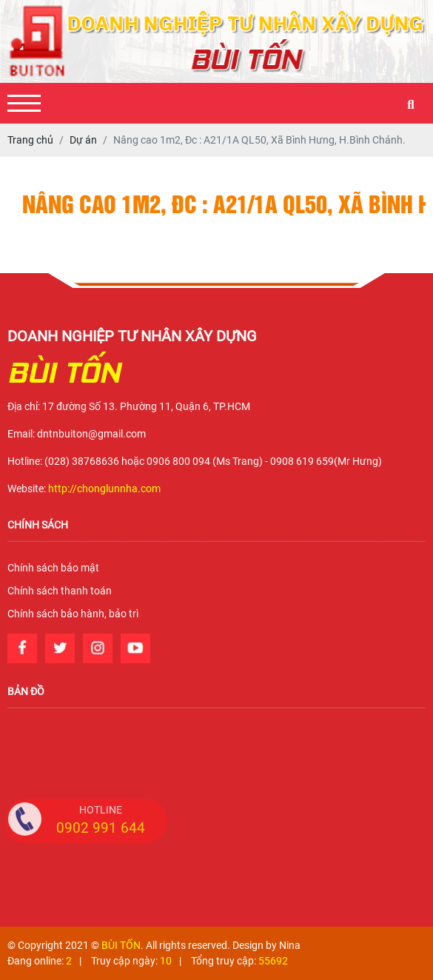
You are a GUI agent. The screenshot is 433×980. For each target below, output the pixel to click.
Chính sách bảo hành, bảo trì (73, 614)
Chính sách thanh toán (60, 591)
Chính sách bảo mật (53, 568)
